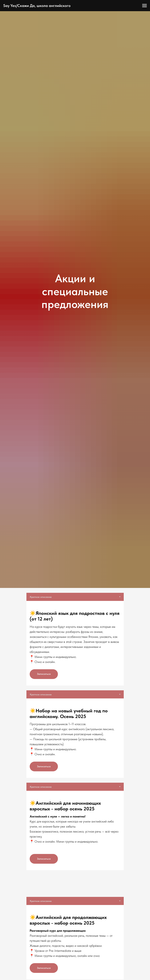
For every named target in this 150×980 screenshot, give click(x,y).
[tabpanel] (75, 643)
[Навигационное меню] (144, 6)
